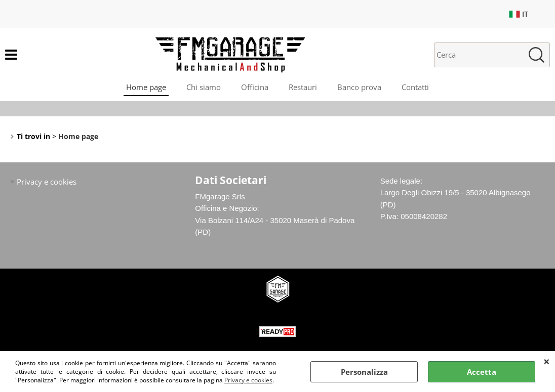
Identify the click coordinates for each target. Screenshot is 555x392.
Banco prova (359, 87)
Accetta (482, 372)
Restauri (303, 87)
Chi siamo (204, 87)
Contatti (415, 87)
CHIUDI (547, 361)
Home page (146, 87)
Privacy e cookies (248, 380)
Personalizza (364, 372)
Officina (255, 87)
